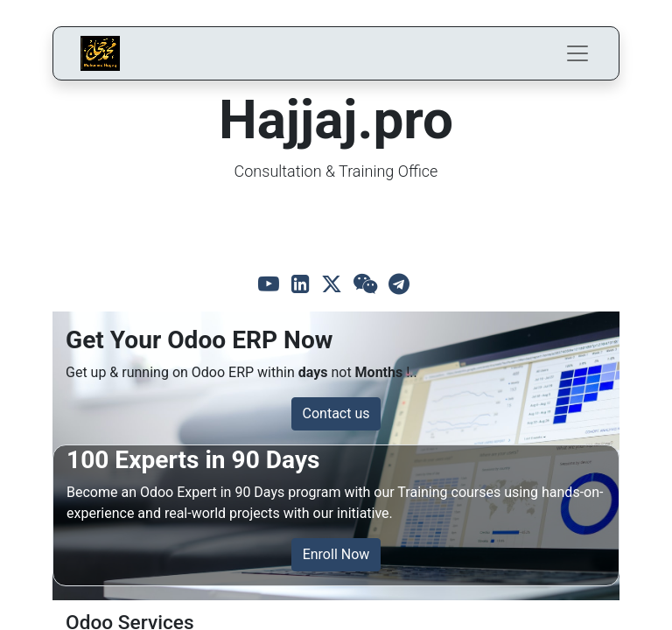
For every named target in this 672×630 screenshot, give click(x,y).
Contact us (336, 413)
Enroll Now (336, 554)
